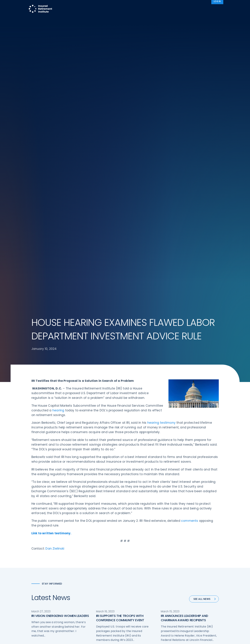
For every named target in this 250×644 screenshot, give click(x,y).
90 (156, 389)
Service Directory (139, 586)
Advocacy (177, 6)
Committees (136, 573)
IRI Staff (182, 553)
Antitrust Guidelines (189, 586)
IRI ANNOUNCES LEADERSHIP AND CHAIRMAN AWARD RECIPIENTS (185, 325)
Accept (162, 639)
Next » (167, 389)
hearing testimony (161, 130)
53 (111, 389)
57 (142, 389)
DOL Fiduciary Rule (140, 547)
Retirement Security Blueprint (146, 566)
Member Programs (149, 6)
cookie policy (148, 639)
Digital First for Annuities (143, 553)
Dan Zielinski (55, 256)
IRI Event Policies (187, 566)
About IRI (198, 6)
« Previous (86, 389)
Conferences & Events (94, 566)
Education (86, 579)
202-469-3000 (59, 581)
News (215, 6)
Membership (136, 579)
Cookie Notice (186, 579)
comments (190, 228)
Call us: (36, 581)
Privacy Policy (185, 573)
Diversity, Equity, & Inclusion (97, 560)
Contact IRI (184, 560)
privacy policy (130, 639)
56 (134, 389)
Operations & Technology (96, 553)
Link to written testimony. (51, 240)
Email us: (37, 587)
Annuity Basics (137, 560)
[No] (246, 639)
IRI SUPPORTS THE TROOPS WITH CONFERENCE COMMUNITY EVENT (120, 325)
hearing (58, 117)
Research (125, 6)
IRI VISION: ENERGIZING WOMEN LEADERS (60, 323)
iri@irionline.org (61, 587)
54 (119, 389)
